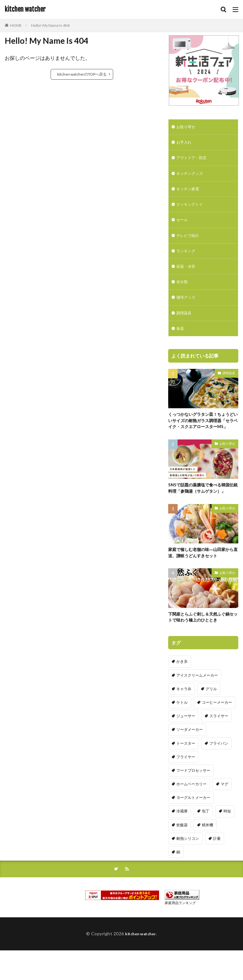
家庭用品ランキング (180, 926)
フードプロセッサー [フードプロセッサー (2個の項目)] (193, 793)
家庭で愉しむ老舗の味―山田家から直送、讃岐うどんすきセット (201, 574)
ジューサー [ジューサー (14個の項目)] (186, 738)
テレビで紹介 (190, 242)
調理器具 (185, 324)
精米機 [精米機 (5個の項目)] (207, 847)
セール (183, 226)
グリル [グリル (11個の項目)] (211, 711)
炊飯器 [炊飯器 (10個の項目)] (182, 847)
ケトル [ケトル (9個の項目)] (182, 725)
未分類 (183, 291)
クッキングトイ (192, 209)
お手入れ (185, 144)
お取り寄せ (187, 127)
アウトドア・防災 (194, 160)
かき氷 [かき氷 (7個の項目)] (182, 684)
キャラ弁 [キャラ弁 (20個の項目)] (184, 711)
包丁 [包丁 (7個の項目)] (206, 833)
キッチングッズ (192, 177)
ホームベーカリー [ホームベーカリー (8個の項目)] (191, 806)
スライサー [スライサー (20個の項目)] (219, 738)
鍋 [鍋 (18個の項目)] (178, 874)
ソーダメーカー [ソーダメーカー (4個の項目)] (190, 752)
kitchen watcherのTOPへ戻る (82, 74)
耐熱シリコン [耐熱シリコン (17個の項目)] (188, 861)
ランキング (187, 258)
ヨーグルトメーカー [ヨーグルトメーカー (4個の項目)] (193, 820)
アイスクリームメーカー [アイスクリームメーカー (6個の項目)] (197, 697)
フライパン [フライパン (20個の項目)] (219, 765)
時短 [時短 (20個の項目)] (227, 833)
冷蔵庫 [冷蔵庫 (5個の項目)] (182, 833)
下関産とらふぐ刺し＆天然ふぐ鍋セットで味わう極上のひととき (201, 639)
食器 (181, 340)
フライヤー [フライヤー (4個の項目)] (186, 779)
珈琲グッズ (187, 308)
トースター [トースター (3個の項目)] (186, 765)
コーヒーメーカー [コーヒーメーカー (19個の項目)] (217, 725)
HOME (16, 25)
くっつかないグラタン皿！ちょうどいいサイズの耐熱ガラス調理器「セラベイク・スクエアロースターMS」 (201, 436)
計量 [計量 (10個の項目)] (217, 861)
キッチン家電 (190, 193)
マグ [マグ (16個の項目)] (224, 806)
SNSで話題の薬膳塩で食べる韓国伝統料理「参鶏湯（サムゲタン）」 (203, 508)
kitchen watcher (25, 9)
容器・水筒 (187, 275)
